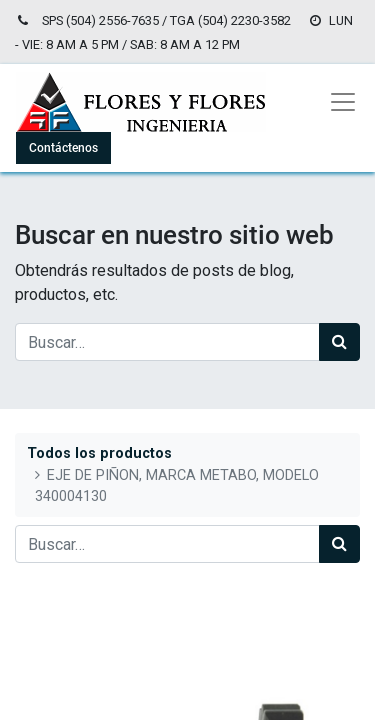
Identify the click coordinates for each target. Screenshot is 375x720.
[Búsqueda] (339, 342)
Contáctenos (63, 148)
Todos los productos (99, 453)
